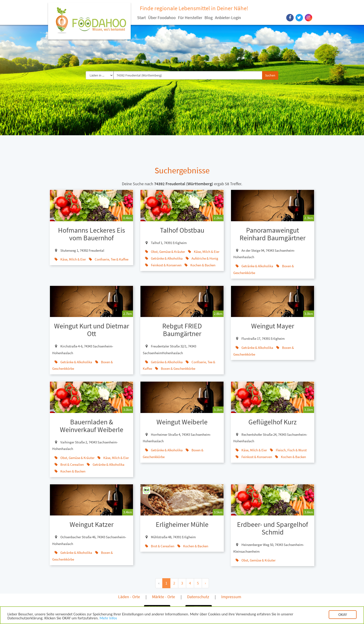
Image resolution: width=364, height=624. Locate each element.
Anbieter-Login (228, 18)
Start (141, 18)
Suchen (270, 75)
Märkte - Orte (164, 597)
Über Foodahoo (162, 18)
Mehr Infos (108, 619)
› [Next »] (205, 583)
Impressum (231, 597)
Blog (209, 18)
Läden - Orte (129, 597)
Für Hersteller (190, 18)
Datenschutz (198, 597)
